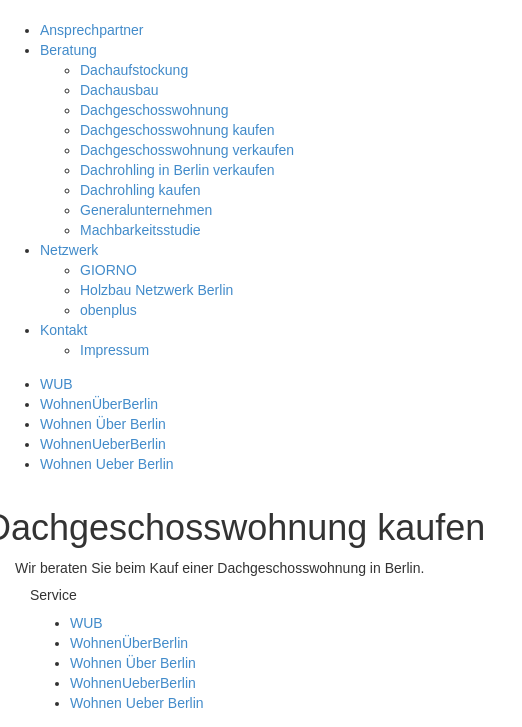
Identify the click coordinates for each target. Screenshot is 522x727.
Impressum (114, 350)
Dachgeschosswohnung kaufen (177, 130)
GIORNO (108, 270)
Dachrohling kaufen (140, 190)
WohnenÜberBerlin (99, 404)
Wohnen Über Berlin (103, 424)
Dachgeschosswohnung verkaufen (187, 150)
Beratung (68, 50)
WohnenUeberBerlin (103, 444)
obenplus (108, 310)
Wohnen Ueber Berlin (107, 464)
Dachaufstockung (134, 70)
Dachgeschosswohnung (154, 110)
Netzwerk (69, 250)
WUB (56, 384)
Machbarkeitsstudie (140, 230)
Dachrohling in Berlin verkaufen (177, 170)
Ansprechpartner (92, 30)
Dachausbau (119, 90)
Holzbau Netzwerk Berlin (156, 290)
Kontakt (63, 330)
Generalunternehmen (146, 210)
